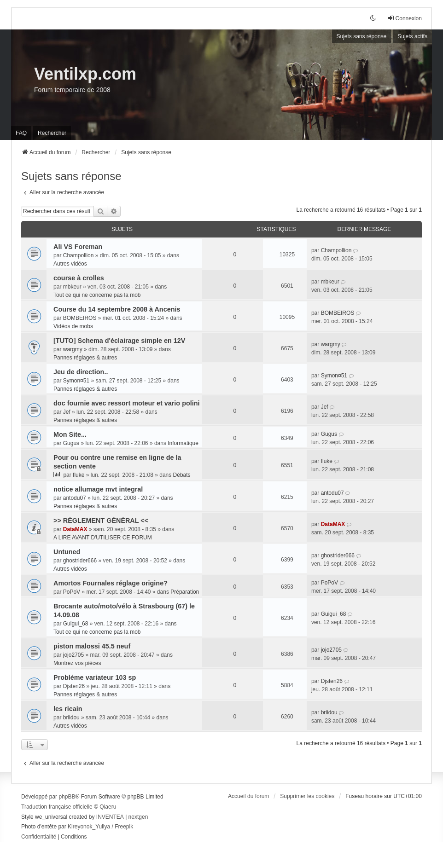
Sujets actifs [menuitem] (412, 36)
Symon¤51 (76, 381)
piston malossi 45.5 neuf (92, 646)
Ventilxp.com (85, 74)
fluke (79, 475)
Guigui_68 (76, 624)
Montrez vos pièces (77, 663)
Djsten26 (74, 686)
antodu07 (75, 498)
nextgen (138, 817)
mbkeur (72, 287)
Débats (182, 475)
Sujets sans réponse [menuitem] (362, 36)
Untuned (67, 552)
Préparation (185, 592)
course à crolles (79, 278)
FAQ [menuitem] (21, 133)
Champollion (79, 255)
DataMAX (75, 529)
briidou (71, 718)
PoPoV (72, 592)
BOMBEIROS (80, 318)
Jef (67, 412)
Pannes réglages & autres (85, 358)
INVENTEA (110, 817)
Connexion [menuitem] (405, 18)
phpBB (67, 797)
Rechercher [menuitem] (52, 133)
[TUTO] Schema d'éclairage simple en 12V (119, 341)
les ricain (68, 709)
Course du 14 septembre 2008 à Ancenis (117, 309)
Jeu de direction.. (81, 372)
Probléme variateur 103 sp (95, 677)
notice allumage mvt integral (98, 489)
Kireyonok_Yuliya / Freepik (100, 827)
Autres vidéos (70, 264)
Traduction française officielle (57, 807)
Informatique (183, 443)
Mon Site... (70, 434)
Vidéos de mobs (73, 326)
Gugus (71, 443)
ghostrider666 (80, 561)
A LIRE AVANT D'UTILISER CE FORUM (103, 538)
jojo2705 (73, 655)
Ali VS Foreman (78, 247)
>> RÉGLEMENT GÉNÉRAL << (101, 521)
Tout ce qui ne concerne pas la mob (97, 295)
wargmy (73, 349)
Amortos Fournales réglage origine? (111, 583)
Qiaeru (108, 807)
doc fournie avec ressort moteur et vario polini (126, 403)
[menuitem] (39, 837)
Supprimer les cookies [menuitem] (307, 796)
